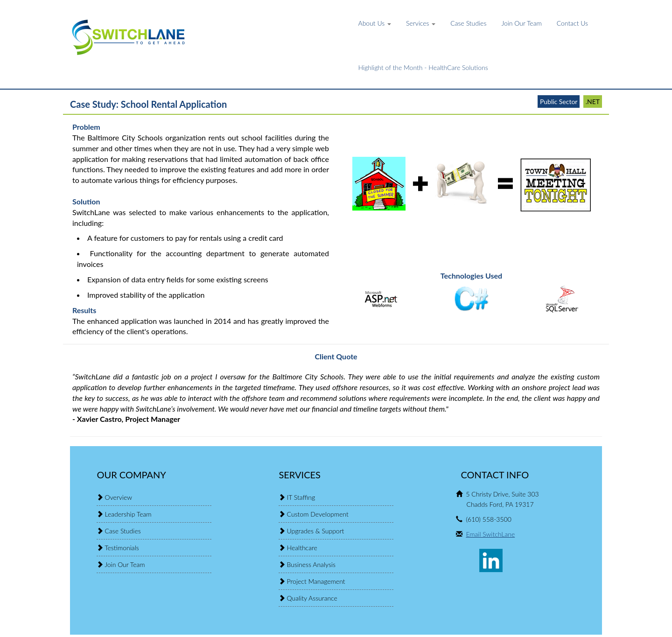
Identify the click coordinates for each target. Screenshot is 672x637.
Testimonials (122, 548)
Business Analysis (311, 564)
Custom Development (318, 514)
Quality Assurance (312, 598)
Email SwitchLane (490, 534)
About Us (375, 23)
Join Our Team (521, 23)
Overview (119, 497)
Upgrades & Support (316, 531)
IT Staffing (301, 497)
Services (421, 23)
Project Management (316, 581)
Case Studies (468, 23)
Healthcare (302, 548)
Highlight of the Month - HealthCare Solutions (423, 67)
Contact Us (572, 23)
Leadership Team (128, 514)
